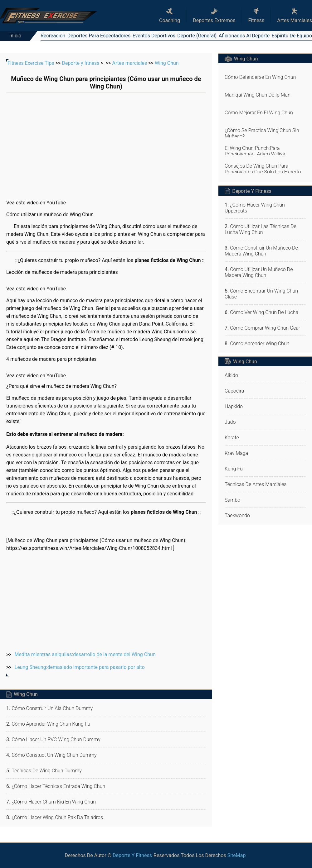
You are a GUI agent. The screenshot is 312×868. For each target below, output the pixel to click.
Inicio (15, 36)
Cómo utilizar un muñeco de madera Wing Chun (259, 272)
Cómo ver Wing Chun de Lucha (264, 312)
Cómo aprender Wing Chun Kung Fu (51, 724)
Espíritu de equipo (292, 36)
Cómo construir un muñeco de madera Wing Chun (261, 251)
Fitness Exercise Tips (31, 63)
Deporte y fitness (80, 63)
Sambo (232, 500)
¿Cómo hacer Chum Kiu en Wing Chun (54, 802)
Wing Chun (167, 63)
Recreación (53, 36)
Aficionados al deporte (244, 36)
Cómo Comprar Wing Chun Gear (265, 328)
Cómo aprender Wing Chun (260, 343)
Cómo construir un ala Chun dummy (52, 708)
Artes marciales (129, 63)
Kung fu (234, 469)
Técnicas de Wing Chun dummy (47, 771)
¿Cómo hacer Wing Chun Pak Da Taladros (57, 817)
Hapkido (234, 406)
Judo (230, 422)
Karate (232, 438)
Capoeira (234, 391)
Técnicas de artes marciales (256, 484)
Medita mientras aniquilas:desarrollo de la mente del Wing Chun (85, 654)
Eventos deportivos (154, 36)
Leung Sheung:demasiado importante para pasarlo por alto (80, 667)
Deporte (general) (197, 36)
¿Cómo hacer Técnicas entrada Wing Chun (58, 786)
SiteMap (237, 855)
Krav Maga (236, 453)
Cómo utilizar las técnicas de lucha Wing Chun (261, 229)
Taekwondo (237, 515)
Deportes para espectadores (99, 36)
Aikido (231, 375)
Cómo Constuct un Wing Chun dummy (54, 755)
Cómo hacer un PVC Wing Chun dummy (56, 739)
